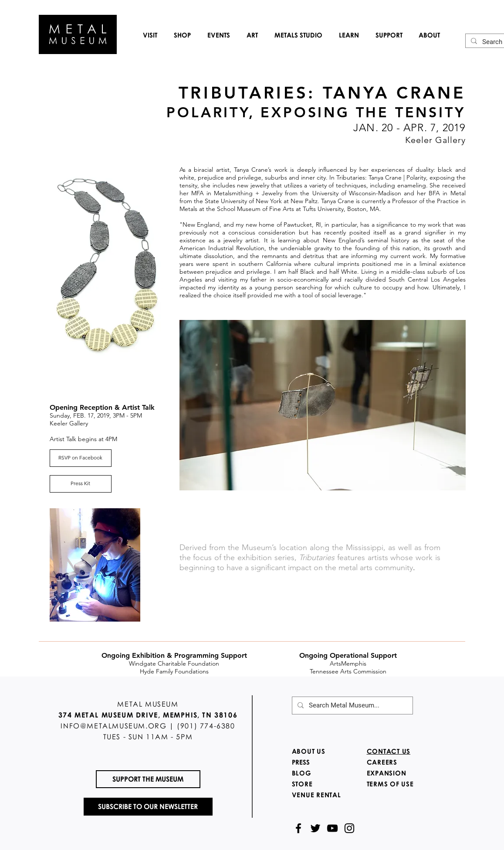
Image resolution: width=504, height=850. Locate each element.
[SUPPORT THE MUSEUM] (148, 779)
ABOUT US (309, 751)
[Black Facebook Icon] (298, 828)
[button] (150, 35)
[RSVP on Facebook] (81, 458)
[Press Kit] (81, 484)
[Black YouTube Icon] (332, 828)
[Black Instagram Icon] (349, 828)
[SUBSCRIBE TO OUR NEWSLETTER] (148, 807)
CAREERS (382, 762)
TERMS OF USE (390, 784)
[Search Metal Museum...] (352, 705)
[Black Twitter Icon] (315, 828)
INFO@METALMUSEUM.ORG (113, 726)
